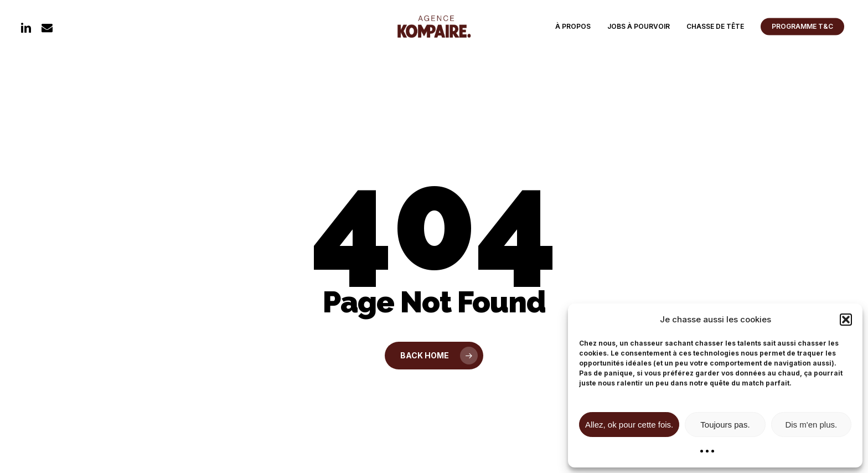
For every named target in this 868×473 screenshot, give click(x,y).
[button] (846, 320)
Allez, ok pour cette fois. (629, 425)
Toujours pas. (725, 425)
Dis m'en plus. (811, 425)
